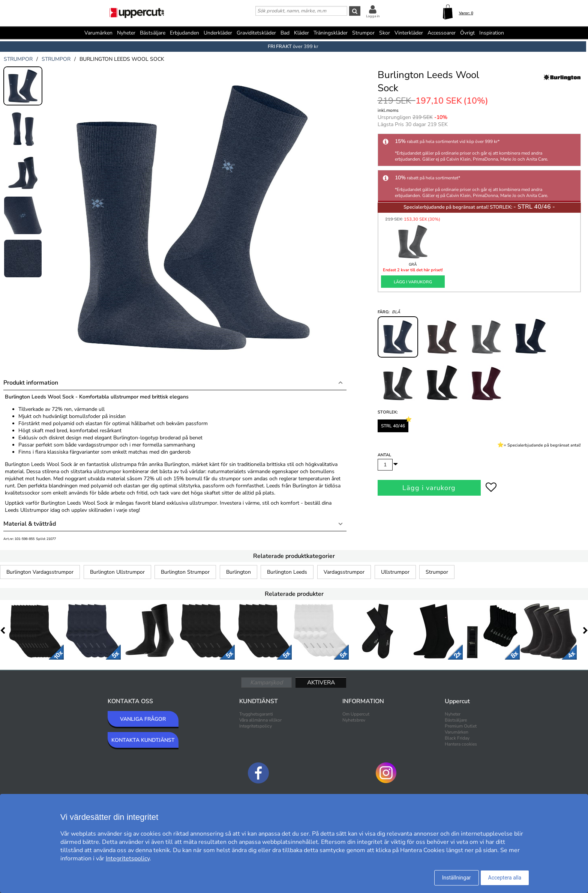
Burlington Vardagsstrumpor (40, 572)
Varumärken (98, 33)
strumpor (18, 59)
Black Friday (457, 738)
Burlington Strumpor (185, 572)
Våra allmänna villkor (260, 720)
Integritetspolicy (256, 726)
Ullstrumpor (395, 572)
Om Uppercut (356, 714)
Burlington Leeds (287, 572)
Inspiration (492, 33)
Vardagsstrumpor (344, 572)
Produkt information (31, 383)
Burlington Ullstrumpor (117, 572)
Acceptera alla (505, 878)
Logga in (373, 16)
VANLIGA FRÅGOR (143, 719)
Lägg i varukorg (413, 282)
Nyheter (126, 33)
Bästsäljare (153, 33)
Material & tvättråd (30, 524)
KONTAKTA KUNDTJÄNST (143, 740)
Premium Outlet (461, 726)
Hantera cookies (461, 744)
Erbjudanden (184, 33)
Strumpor (437, 572)
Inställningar (457, 878)
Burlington (238, 572)
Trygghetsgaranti (256, 714)
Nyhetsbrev (354, 720)
